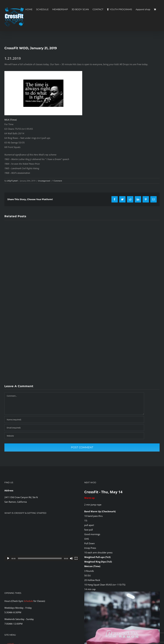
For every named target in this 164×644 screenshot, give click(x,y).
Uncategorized (44, 181)
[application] (42, 540)
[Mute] (71, 558)
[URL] (74, 436)
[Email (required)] (74, 428)
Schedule (28, 601)
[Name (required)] (74, 419)
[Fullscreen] (76, 558)
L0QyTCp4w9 (12, 181)
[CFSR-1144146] (122, 593)
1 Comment (57, 181)
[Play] (8, 558)
